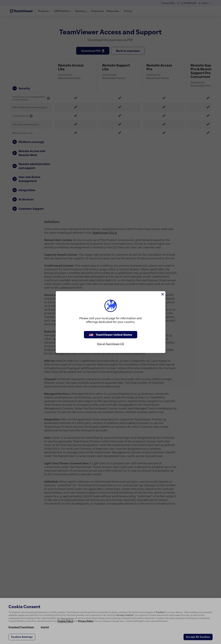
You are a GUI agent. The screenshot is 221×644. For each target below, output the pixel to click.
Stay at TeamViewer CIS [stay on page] (110, 344)
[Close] (162, 294)
